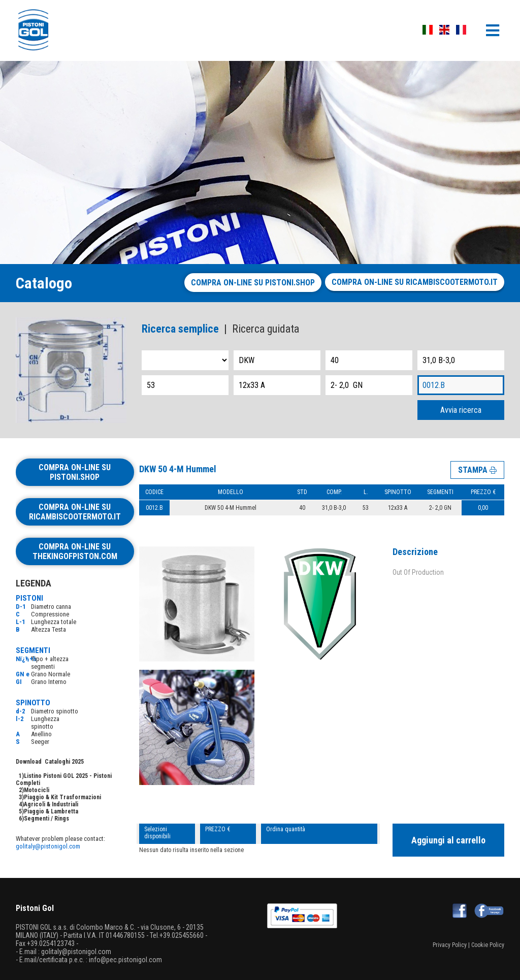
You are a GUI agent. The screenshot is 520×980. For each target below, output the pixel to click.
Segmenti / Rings (46, 819)
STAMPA (477, 470)
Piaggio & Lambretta (51, 811)
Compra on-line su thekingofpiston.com (75, 551)
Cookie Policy (488, 945)
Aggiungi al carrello (448, 840)
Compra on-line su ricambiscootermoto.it (415, 282)
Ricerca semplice (180, 329)
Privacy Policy (450, 945)
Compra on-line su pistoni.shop (253, 283)
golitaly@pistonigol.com (48, 846)
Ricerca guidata (266, 329)
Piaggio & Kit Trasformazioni (62, 797)
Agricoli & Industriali (51, 804)
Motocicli (37, 790)
